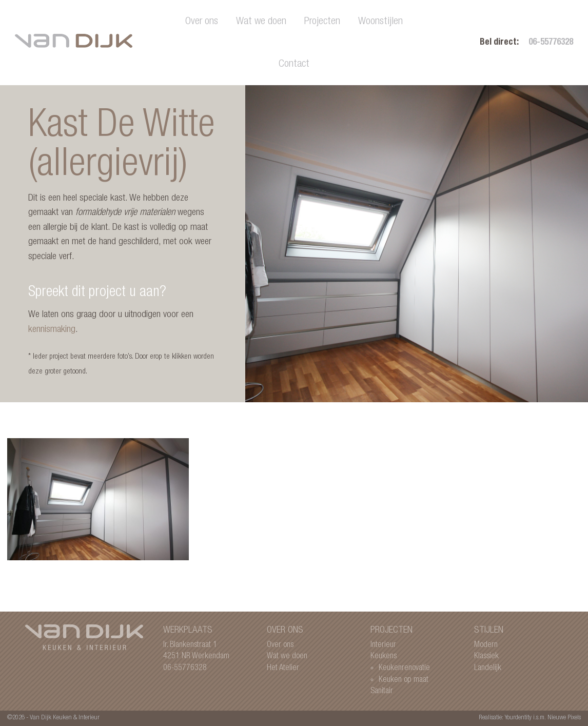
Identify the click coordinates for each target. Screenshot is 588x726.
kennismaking (52, 330)
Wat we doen (261, 22)
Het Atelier (283, 668)
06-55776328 (551, 43)
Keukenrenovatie (404, 668)
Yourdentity (518, 718)
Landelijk (488, 668)
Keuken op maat (404, 680)
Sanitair (382, 691)
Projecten (322, 22)
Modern (486, 645)
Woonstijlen (380, 22)
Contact (294, 64)
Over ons (202, 22)
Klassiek (486, 656)
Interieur (383, 645)
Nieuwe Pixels (564, 718)
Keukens (384, 656)
